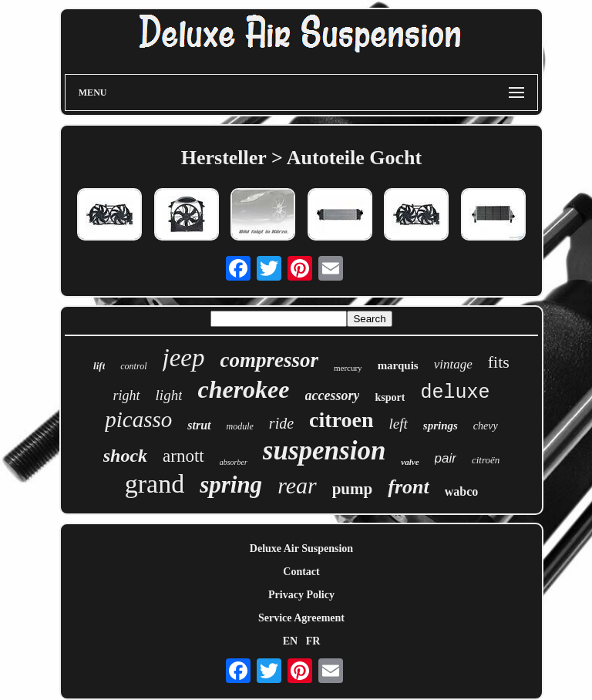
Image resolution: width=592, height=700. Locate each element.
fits (499, 362)
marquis (398, 365)
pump (353, 489)
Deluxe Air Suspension (301, 549)
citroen (341, 420)
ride (281, 423)
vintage (453, 364)
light (169, 395)
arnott (183, 456)
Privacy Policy (301, 595)
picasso (138, 419)
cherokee (243, 389)
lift (99, 366)
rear (297, 485)
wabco (462, 491)
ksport (390, 397)
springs (441, 426)
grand (155, 484)
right (127, 395)
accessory (333, 395)
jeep (184, 358)
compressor (269, 360)
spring (231, 485)
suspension (325, 451)
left (399, 424)
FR (313, 641)
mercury (348, 368)
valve (410, 462)
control (133, 366)
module (240, 426)
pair (446, 458)
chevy (486, 426)
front (408, 487)
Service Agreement (301, 618)
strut (199, 425)
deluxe (455, 393)
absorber (234, 462)
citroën (486, 460)
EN (290, 641)
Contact (301, 572)
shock (125, 456)
